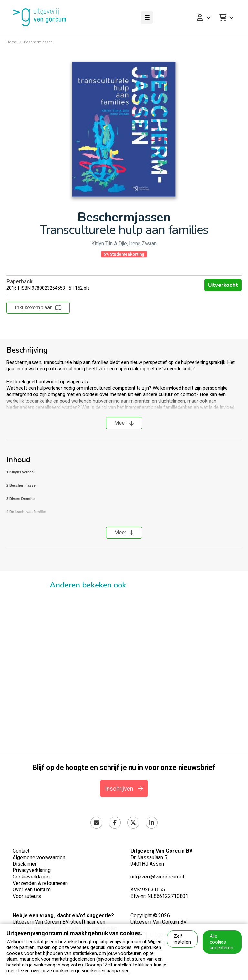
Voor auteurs (27, 896)
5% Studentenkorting (124, 254)
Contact (21, 851)
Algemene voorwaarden (39, 857)
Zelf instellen (182, 939)
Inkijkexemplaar (38, 307)
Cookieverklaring (31, 877)
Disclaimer (25, 864)
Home (12, 42)
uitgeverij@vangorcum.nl (157, 877)
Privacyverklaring (32, 870)
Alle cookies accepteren (221, 942)
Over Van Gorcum (32, 890)
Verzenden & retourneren (40, 883)
